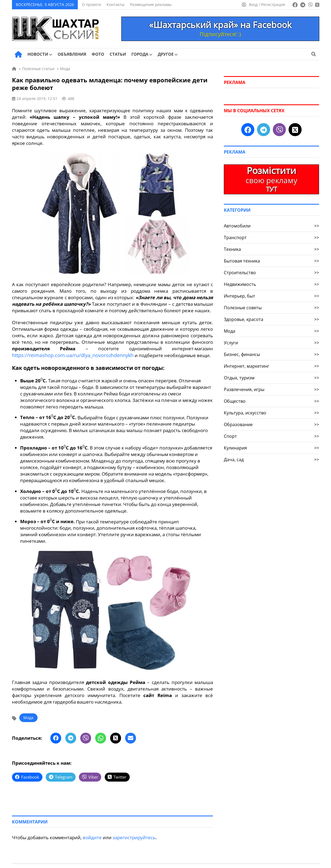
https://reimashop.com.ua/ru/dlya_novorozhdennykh (68, 355)
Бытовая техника (271, 261)
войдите (92, 836)
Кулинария (271, 448)
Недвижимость (271, 284)
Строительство (271, 273)
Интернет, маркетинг (271, 366)
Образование (271, 424)
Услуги (271, 343)
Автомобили (271, 226)
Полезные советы (271, 308)
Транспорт (271, 238)
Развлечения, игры (271, 389)
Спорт (271, 436)
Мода (28, 717)
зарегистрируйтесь (134, 836)
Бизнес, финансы (271, 354)
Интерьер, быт (271, 296)
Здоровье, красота (271, 319)
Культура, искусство (271, 413)
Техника (271, 249)
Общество (271, 401)
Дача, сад (271, 460)
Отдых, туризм (271, 378)
